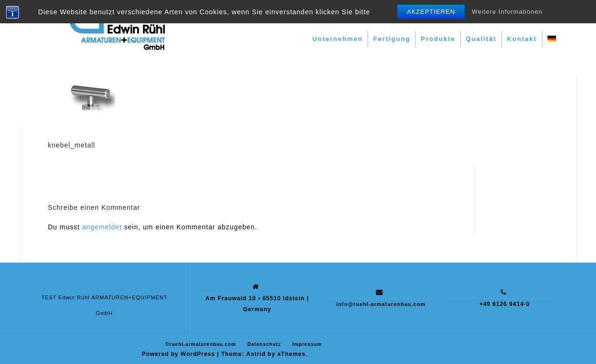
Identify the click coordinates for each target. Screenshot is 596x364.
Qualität (481, 39)
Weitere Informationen (507, 12)
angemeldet (102, 227)
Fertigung (392, 39)
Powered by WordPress (178, 354)
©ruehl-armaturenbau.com (201, 344)
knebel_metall (72, 145)
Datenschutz (264, 344)
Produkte (438, 39)
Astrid (256, 354)
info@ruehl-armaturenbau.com (381, 304)
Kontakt (522, 39)
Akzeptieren (431, 12)
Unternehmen (338, 39)
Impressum (307, 344)
